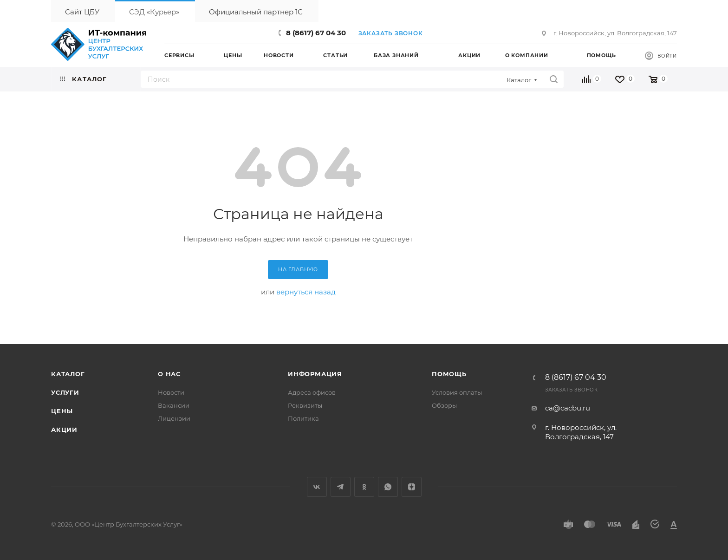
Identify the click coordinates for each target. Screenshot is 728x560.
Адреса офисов (312, 392)
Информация (315, 374)
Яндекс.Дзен (412, 487)
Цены (62, 411)
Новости (171, 392)
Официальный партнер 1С (256, 12)
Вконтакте (317, 487)
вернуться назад (306, 292)
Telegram (341, 487)
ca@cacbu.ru (568, 408)
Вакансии (174, 405)
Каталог (68, 374)
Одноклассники (364, 487)
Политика (303, 418)
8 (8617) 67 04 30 (316, 33)
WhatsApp (388, 487)
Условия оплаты (457, 392)
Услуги (65, 392)
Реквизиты (305, 405)
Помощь (449, 374)
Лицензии (174, 418)
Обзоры (444, 405)
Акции (64, 430)
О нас (169, 374)
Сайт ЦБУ (82, 12)
